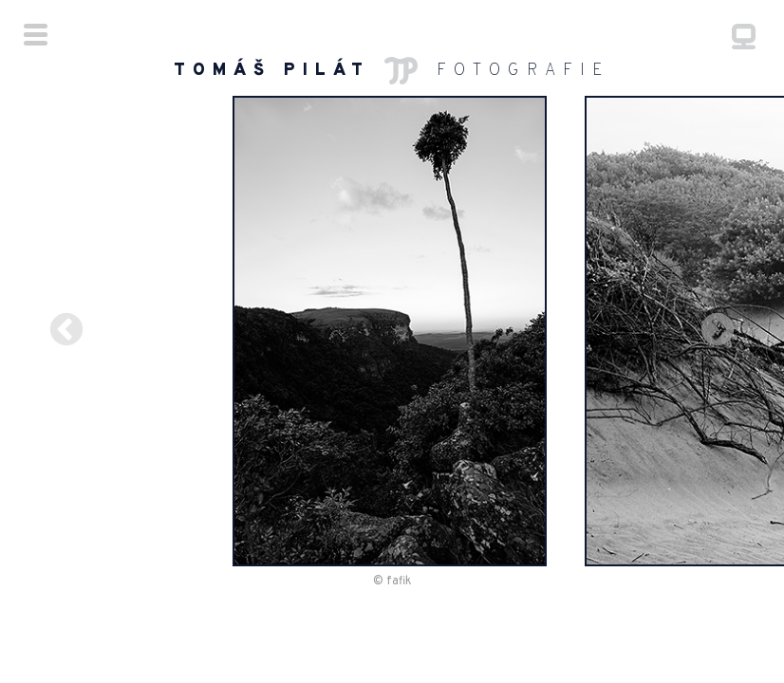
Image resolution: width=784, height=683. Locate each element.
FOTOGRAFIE (392, 71)
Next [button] (741, 335)
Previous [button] (43, 335)
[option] (392, 335)
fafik (399, 589)
